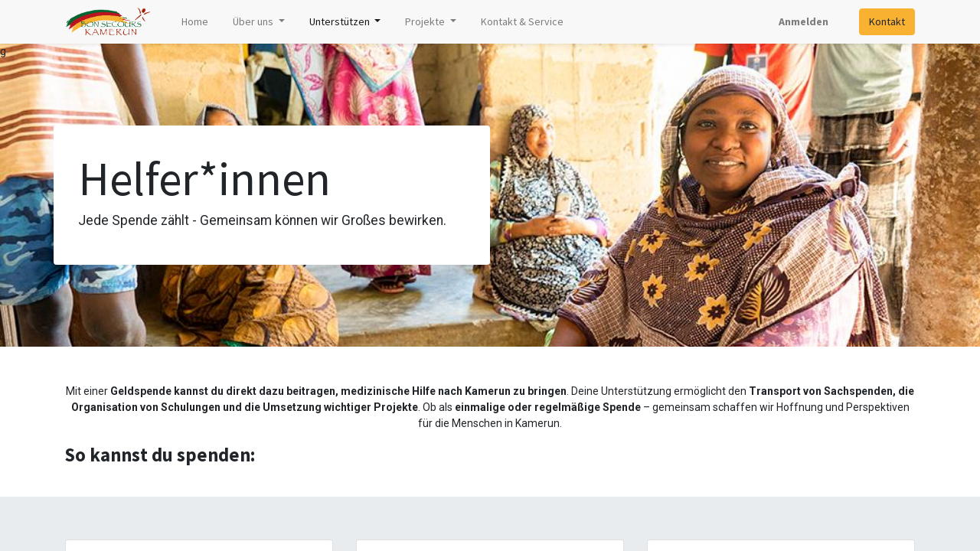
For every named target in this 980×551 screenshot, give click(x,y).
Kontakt (887, 21)
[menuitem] (195, 22)
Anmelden (804, 21)
